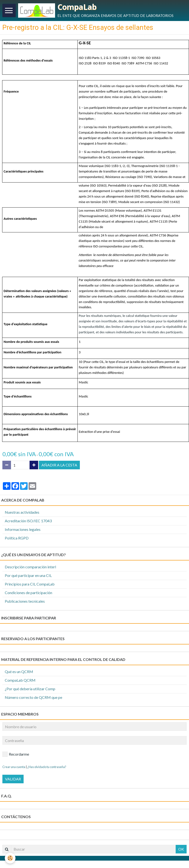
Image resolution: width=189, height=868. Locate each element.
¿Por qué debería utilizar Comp (30, 689)
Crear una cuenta (14, 767)
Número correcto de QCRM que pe (33, 697)
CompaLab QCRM (20, 680)
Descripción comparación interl (30, 567)
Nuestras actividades (22, 512)
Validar (13, 779)
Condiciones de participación (28, 593)
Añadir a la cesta (59, 465)
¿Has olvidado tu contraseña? (47, 767)
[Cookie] (10, 858)
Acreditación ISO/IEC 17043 (28, 521)
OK (181, 849)
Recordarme (16, 754)
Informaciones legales (23, 529)
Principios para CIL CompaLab (30, 584)
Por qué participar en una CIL (28, 575)
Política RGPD (17, 538)
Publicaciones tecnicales (25, 601)
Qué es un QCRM (19, 672)
